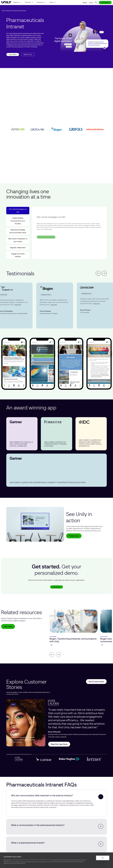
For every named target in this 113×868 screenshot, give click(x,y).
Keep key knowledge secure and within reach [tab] (18, 231)
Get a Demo (105, 2)
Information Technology (46, 233)
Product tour (74, 536)
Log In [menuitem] (91, 2)
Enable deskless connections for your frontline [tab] (18, 221)
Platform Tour (28, 54)
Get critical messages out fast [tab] (18, 211)
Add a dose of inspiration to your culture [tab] (18, 240)
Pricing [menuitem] (85, 2)
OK (103, 858)
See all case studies (96, 682)
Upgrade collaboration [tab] (18, 248)
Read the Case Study (59, 744)
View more (8, 626)
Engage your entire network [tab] (18, 255)
